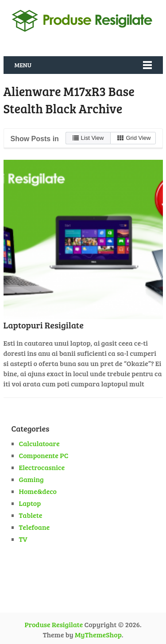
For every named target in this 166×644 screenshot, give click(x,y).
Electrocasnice (42, 467)
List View (88, 138)
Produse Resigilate (54, 624)
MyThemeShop (98, 634)
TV (23, 539)
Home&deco (38, 491)
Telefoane (35, 527)
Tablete (31, 515)
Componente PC (44, 455)
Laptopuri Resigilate (44, 325)
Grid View (134, 138)
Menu (23, 65)
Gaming (31, 479)
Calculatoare (39, 443)
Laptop (30, 503)
